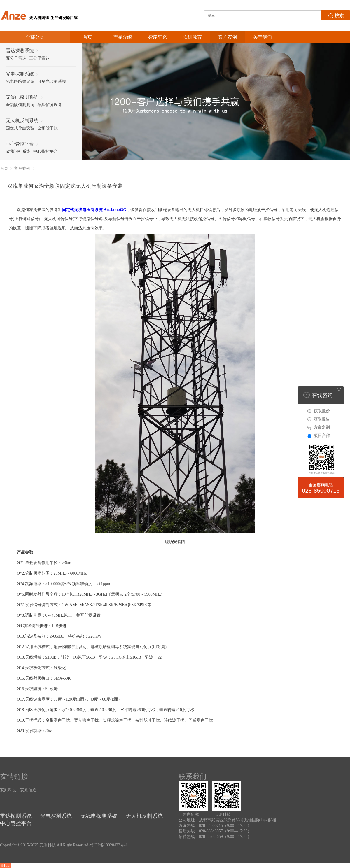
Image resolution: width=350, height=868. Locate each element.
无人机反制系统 (144, 816)
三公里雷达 (39, 58)
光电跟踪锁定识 (20, 82)
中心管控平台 (16, 823)
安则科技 (8, 790)
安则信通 (28, 790)
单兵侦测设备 (50, 105)
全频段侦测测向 (20, 105)
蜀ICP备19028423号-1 (108, 845)
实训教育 (192, 37)
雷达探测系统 (16, 816)
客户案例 (228, 37)
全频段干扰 (48, 128)
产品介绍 (123, 37)
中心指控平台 (45, 152)
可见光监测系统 (52, 82)
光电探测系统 (56, 816)
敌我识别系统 (18, 152)
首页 (87, 37)
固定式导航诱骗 (20, 128)
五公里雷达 (16, 58)
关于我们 (262, 37)
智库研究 (157, 37)
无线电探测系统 (99, 816)
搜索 (336, 15)
